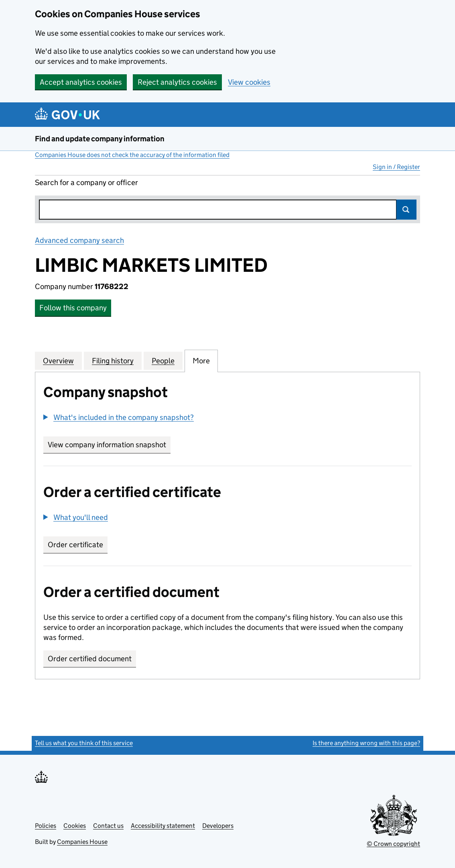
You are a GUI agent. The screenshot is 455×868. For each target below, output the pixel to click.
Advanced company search (79, 240)
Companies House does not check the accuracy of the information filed (132, 155)
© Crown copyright (393, 844)
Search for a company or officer (86, 182)
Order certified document (90, 659)
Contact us (108, 826)
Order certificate (75, 545)
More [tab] (201, 361)
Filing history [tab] (113, 361)
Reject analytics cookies (177, 82)
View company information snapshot (109, 445)
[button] (119, 417)
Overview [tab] (58, 361)
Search (406, 210)
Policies (46, 826)
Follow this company (73, 308)
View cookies (249, 82)
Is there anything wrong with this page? (366, 743)
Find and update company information (100, 139)
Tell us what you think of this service (84, 743)
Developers (218, 826)
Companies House (82, 842)
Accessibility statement (163, 826)
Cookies (75, 826)
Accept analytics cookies (81, 82)
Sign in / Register (396, 167)
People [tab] (163, 361)
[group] (227, 418)
